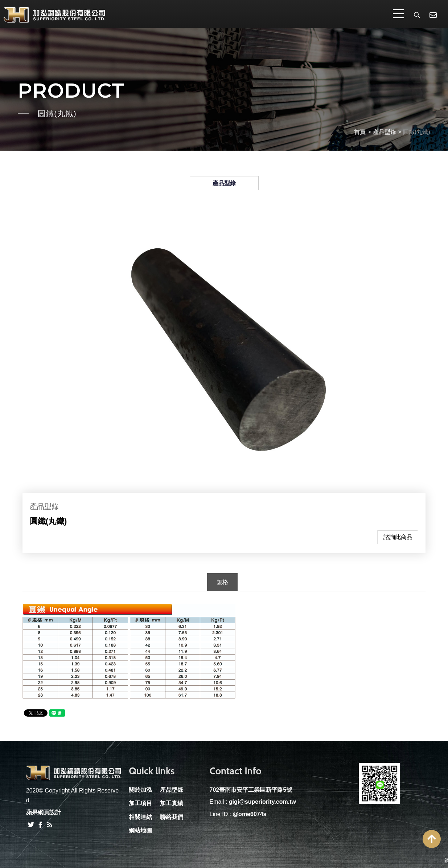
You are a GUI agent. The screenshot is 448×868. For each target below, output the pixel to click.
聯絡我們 (172, 817)
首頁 (360, 132)
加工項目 (140, 803)
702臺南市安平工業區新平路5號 (251, 790)
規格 (222, 582)
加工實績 (172, 803)
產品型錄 (385, 132)
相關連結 (140, 817)
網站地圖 (140, 830)
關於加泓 (140, 790)
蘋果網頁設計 (44, 812)
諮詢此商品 (398, 537)
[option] (224, 349)
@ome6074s (250, 814)
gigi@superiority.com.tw (262, 802)
